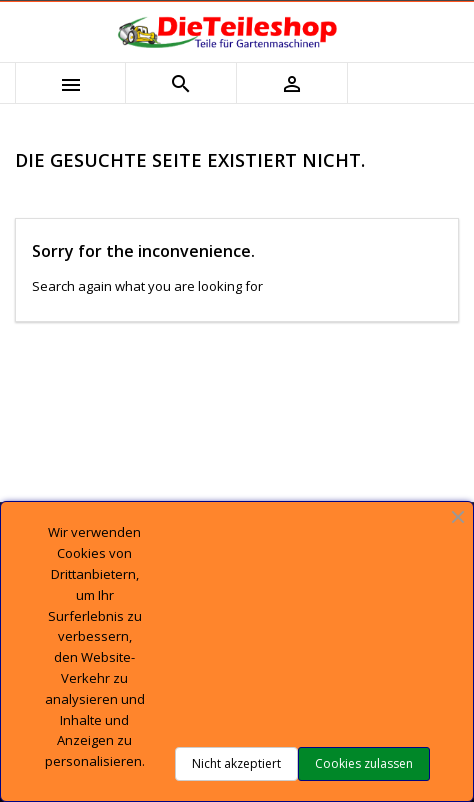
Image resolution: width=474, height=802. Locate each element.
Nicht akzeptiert (236, 763)
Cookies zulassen (364, 763)
